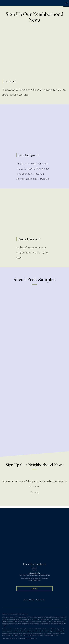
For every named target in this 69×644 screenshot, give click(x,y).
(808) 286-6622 (26, 578)
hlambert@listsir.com (35, 580)
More (66, 3)
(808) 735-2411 (36, 578)
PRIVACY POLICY (29, 600)
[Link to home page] (3, 3)
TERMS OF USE (41, 600)
